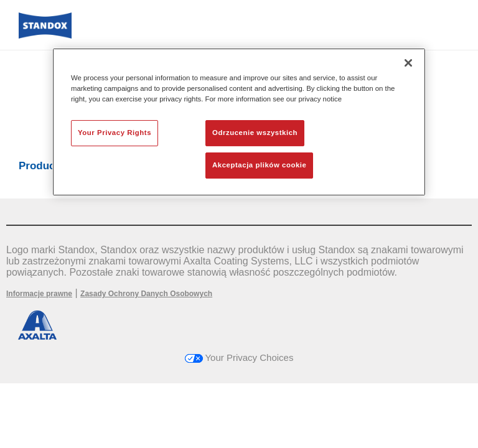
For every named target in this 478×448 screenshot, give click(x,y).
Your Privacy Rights (115, 133)
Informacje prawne (39, 294)
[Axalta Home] (45, 35)
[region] (239, 122)
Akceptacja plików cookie (259, 165)
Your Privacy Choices (239, 357)
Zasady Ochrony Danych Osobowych (146, 294)
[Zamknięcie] (408, 63)
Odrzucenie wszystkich (255, 133)
